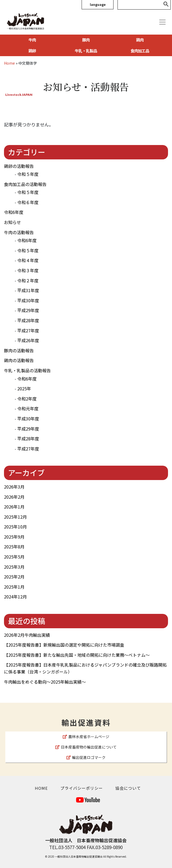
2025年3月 (14, 567)
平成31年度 (28, 290)
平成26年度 (28, 340)
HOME (41, 788)
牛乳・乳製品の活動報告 (27, 370)
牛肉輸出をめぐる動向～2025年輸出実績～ (45, 682)
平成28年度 (28, 320)
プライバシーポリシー (82, 788)
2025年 (24, 388)
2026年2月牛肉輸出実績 (27, 635)
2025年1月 (14, 587)
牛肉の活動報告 (19, 232)
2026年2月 (14, 497)
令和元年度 (28, 408)
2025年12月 (15, 517)
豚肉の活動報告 (19, 350)
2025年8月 (14, 547)
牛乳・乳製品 (86, 51)
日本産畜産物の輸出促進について (86, 747)
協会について (128, 788)
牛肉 (32, 40)
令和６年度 (28, 202)
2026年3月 (14, 487)
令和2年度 (27, 399)
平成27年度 (28, 330)
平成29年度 (28, 310)
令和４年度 (28, 260)
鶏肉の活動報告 (19, 360)
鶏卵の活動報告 (19, 166)
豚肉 (86, 40)
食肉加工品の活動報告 (25, 184)
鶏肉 (140, 40)
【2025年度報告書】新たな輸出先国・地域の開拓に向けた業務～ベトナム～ (77, 655)
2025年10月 (15, 527)
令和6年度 (14, 212)
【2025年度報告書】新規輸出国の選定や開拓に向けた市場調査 (64, 645)
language (98, 4)
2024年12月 (15, 597)
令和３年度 (28, 270)
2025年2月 (14, 577)
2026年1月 (14, 507)
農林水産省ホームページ (86, 737)
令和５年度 (28, 174)
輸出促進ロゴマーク (86, 757)
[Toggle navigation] (162, 22)
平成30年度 (28, 300)
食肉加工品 (140, 51)
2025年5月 (14, 557)
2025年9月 (14, 537)
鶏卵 (32, 51)
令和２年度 (28, 280)
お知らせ (12, 222)
